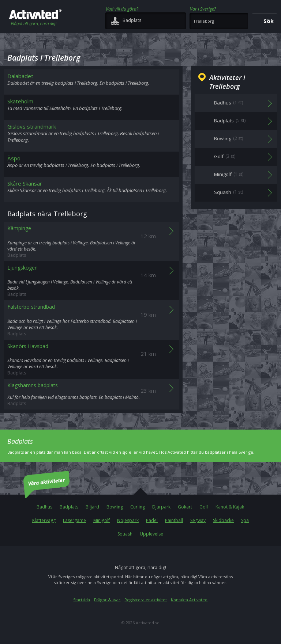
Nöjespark (128, 520)
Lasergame (74, 520)
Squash (125, 534)
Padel (152, 520)
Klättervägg (44, 520)
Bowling (115, 507)
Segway (198, 520)
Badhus (44, 507)
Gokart (185, 507)
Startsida (82, 600)
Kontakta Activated (189, 600)
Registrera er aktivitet (146, 600)
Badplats (69, 507)
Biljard (92, 507)
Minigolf (102, 520)
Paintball (174, 520)
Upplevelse (151, 534)
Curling (138, 507)
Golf (204, 507)
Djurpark (161, 507)
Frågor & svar (107, 600)
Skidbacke (223, 520)
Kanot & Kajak (230, 507)
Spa (245, 520)
